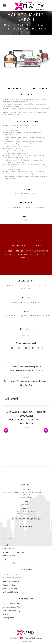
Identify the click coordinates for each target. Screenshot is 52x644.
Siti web (30, 336)
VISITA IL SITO (26, 329)
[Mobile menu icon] (4, 5)
